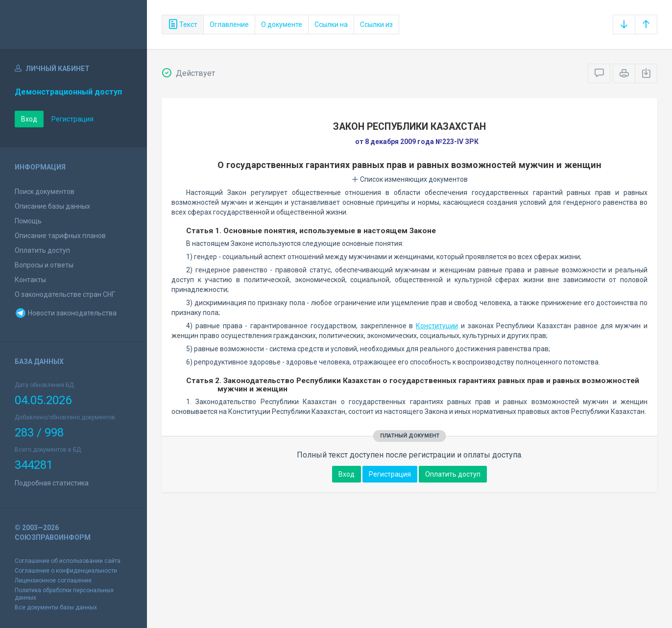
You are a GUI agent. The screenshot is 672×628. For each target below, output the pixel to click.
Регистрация (72, 119)
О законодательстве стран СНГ (65, 294)
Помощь (28, 221)
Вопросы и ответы (44, 265)
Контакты (30, 280)
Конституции (437, 326)
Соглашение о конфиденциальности (66, 571)
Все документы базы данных (56, 607)
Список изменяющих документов (410, 179)
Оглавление (229, 24)
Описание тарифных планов (60, 236)
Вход (29, 119)
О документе (282, 24)
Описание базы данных (52, 206)
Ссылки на (331, 24)
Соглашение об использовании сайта (68, 561)
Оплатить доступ (42, 250)
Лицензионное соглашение (53, 580)
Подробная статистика (52, 483)
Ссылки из (376, 24)
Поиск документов (45, 192)
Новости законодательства (66, 313)
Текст (183, 24)
